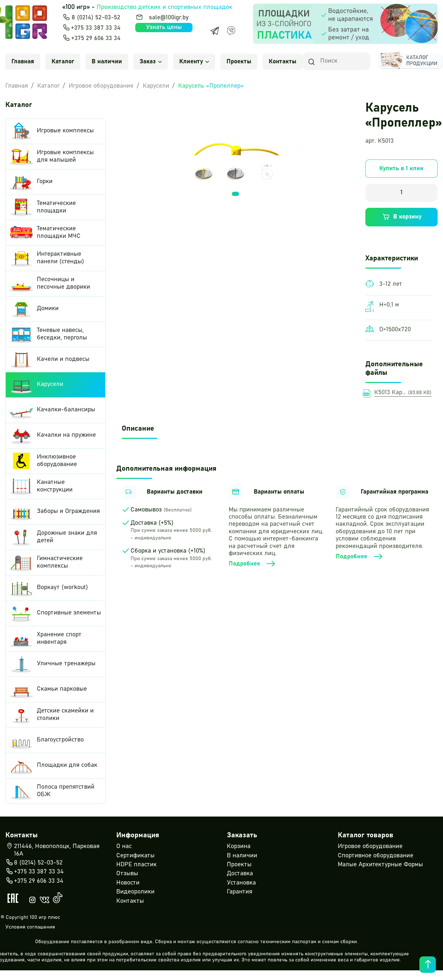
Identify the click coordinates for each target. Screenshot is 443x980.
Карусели (156, 86)
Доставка (240, 874)
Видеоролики (135, 892)
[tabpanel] (203, 172)
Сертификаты (135, 856)
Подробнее (252, 564)
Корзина (239, 846)
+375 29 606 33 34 (96, 38)
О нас (124, 846)
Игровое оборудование (101, 86)
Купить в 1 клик (401, 169)
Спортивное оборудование (376, 856)
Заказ (151, 62)
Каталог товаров (366, 835)
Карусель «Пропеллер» (211, 86)
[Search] (336, 61)
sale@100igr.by (169, 18)
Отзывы (127, 874)
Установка (241, 883)
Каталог (63, 62)
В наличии (107, 62)
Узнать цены (164, 27)
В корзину (401, 217)
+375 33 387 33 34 (96, 28)
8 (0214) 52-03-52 (96, 18)
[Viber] (231, 31)
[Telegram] (215, 31)
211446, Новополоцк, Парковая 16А (52, 850)
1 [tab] (235, 194)
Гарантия (240, 892)
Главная (23, 62)
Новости (128, 883)
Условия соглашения (30, 927)
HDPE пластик (137, 865)
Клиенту (194, 62)
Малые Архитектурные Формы (380, 865)
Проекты (239, 62)
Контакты (283, 62)
